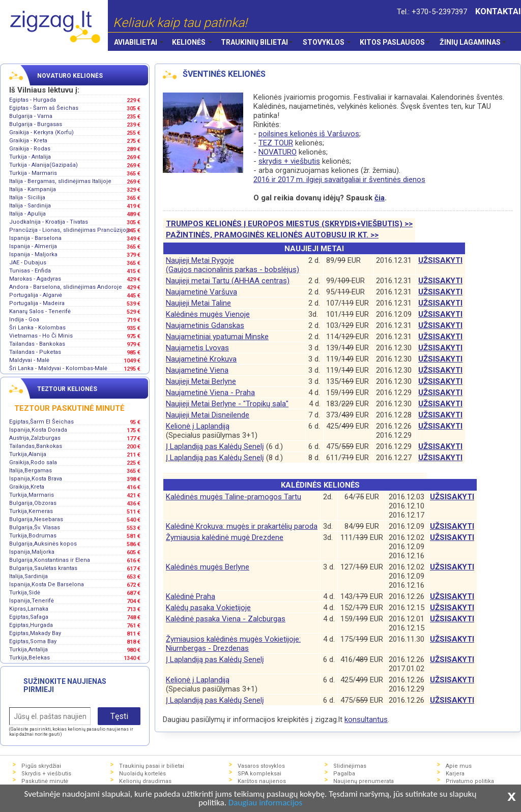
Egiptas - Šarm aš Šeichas (44, 108)
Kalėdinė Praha (191, 596)
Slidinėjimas (350, 766)
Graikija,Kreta (27, 487)
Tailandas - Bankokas (37, 344)
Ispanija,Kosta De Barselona (47, 584)
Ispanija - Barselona (35, 238)
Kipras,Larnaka (29, 609)
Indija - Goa (24, 320)
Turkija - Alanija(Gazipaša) (44, 165)
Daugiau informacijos (265, 803)
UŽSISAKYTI (440, 260)
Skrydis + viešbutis (46, 774)
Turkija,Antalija (28, 650)
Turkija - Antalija (30, 157)
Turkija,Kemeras (31, 511)
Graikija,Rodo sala (33, 462)
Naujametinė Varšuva (201, 292)
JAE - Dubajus (28, 263)
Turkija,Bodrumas (33, 536)
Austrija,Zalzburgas (35, 438)
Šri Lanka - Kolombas (37, 328)
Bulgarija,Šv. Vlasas (35, 528)
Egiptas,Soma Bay (33, 641)
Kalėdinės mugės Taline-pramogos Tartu (234, 497)
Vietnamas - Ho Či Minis (41, 336)
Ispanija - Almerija (33, 246)
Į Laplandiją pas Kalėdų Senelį (215, 446)
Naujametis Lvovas (197, 348)
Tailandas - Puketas (35, 352)
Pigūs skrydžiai (41, 766)
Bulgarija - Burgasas (36, 124)
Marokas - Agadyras (35, 279)
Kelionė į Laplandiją (198, 426)
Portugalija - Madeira (37, 303)
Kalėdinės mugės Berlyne (208, 567)
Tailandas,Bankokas (36, 446)
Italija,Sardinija (28, 576)
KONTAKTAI (498, 11)
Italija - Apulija (27, 214)
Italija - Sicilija (27, 198)
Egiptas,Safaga (29, 617)
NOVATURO (278, 152)
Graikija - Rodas (30, 149)
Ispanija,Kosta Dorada (38, 430)
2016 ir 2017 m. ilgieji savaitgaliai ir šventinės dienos (339, 179)
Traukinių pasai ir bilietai (152, 766)
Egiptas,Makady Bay (35, 633)
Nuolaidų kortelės (142, 774)
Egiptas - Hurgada (33, 100)
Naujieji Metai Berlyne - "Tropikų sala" (227, 404)
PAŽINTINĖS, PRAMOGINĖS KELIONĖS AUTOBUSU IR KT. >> (272, 235)
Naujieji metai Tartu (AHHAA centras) (228, 281)
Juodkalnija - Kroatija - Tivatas (49, 222)
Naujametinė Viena (197, 370)
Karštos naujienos (262, 781)
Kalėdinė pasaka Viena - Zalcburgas (226, 619)
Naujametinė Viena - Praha (210, 393)
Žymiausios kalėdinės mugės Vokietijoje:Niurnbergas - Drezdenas (233, 644)
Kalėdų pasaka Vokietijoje (208, 608)
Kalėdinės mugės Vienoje (208, 314)
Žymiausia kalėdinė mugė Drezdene (225, 537)
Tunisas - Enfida (30, 271)
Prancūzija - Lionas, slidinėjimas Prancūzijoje (70, 230)
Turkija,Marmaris (32, 495)
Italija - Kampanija (33, 189)
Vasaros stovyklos (261, 766)
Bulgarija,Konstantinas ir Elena (50, 560)
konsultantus (366, 719)
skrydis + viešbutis (289, 161)
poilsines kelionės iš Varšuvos (309, 134)
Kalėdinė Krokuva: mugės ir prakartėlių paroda (242, 526)
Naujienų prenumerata (364, 781)
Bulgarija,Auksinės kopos (43, 544)
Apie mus (459, 766)
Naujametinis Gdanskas (205, 325)
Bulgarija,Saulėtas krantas (43, 568)
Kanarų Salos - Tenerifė (40, 311)
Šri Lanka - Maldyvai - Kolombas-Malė (58, 368)
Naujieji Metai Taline (198, 303)
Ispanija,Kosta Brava (36, 479)
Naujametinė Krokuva (201, 359)
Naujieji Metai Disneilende (208, 415)
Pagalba (344, 774)
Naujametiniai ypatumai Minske (217, 337)
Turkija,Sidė (25, 593)
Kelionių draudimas (145, 781)
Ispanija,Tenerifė (32, 601)
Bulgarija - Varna (31, 116)
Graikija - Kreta (28, 141)
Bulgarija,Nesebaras (36, 519)
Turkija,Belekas (30, 658)
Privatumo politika (470, 781)
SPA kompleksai (259, 774)
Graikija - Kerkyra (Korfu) (41, 132)
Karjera (455, 774)
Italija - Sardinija (30, 206)
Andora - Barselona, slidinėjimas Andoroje (66, 287)
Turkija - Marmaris (33, 173)
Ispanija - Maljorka (33, 254)
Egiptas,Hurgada (31, 625)
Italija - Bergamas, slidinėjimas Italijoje (60, 181)
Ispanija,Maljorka (32, 552)
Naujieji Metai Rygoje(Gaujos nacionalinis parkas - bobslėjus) (233, 265)
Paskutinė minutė (45, 781)
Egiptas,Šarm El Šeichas (41, 422)
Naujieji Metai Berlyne (201, 381)
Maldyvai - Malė (29, 360)
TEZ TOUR (276, 143)
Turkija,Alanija (28, 454)
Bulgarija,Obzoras (33, 503)
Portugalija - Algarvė (36, 295)
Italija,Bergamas (31, 471)
